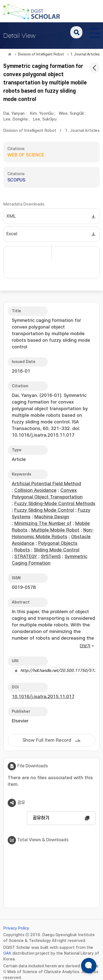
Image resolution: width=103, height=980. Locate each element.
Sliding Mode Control (57, 550)
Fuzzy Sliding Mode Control (44, 510)
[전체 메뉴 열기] (94, 32)
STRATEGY (26, 557)
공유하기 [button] (41, 818)
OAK (7, 953)
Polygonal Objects (58, 543)
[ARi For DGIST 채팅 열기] (89, 966)
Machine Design (52, 517)
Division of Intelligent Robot (41, 54)
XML (11, 216)
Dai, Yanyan (14, 114)
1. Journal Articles (85, 54)
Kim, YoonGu (42, 114)
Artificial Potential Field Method (46, 484)
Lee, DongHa (15, 119)
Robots (22, 550)
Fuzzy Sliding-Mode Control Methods (55, 504)
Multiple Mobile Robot (55, 530)
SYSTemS (51, 557)
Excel (12, 234)
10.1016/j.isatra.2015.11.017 (43, 697)
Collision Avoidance (35, 490)
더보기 (85, 646)
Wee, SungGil (71, 114)
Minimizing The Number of (43, 524)
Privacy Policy (16, 928)
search (76, 32)
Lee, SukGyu (45, 119)
